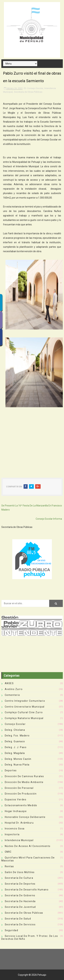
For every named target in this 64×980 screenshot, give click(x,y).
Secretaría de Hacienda (20, 901)
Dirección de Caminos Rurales (24, 776)
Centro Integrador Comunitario (25, 701)
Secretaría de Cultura (19, 878)
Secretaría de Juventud (20, 907)
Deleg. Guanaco (15, 741)
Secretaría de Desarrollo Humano (27, 890)
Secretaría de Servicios (20, 924)
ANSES (9, 683)
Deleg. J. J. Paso (16, 747)
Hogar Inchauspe (16, 811)
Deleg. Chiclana (15, 730)
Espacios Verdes (16, 800)
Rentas (9, 866)
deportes (11, 770)
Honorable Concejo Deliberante (25, 817)
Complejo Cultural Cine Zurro (24, 712)
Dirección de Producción (21, 794)
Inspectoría (12, 834)
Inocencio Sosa (15, 829)
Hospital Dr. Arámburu (19, 823)
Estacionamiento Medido (21, 805)
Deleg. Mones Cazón (18, 759)
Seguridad (12, 930)
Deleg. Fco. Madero (17, 736)
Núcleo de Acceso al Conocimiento (28, 846)
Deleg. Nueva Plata (17, 765)
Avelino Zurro (14, 689)
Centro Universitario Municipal (25, 707)
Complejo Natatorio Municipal (24, 718)
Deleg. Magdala (15, 753)
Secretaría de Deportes (20, 884)
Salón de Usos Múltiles (20, 872)
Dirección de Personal (19, 788)
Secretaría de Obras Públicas (28, 92)
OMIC (8, 852)
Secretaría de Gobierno (20, 895)
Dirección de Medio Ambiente (24, 782)
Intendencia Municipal (19, 840)
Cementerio (12, 695)
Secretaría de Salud (18, 919)
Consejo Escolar (35, 88)
